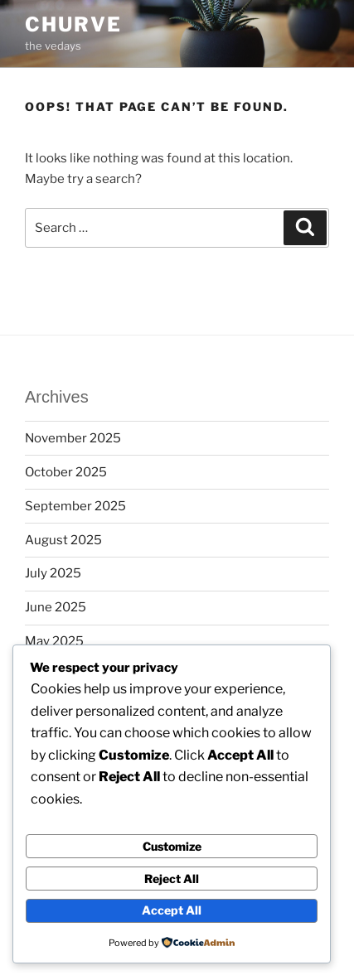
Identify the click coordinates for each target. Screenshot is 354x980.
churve (73, 24)
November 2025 (73, 438)
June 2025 (56, 607)
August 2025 (63, 540)
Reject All (172, 879)
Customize (172, 846)
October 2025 (66, 472)
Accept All (172, 910)
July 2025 (53, 573)
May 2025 (54, 641)
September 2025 (75, 506)
